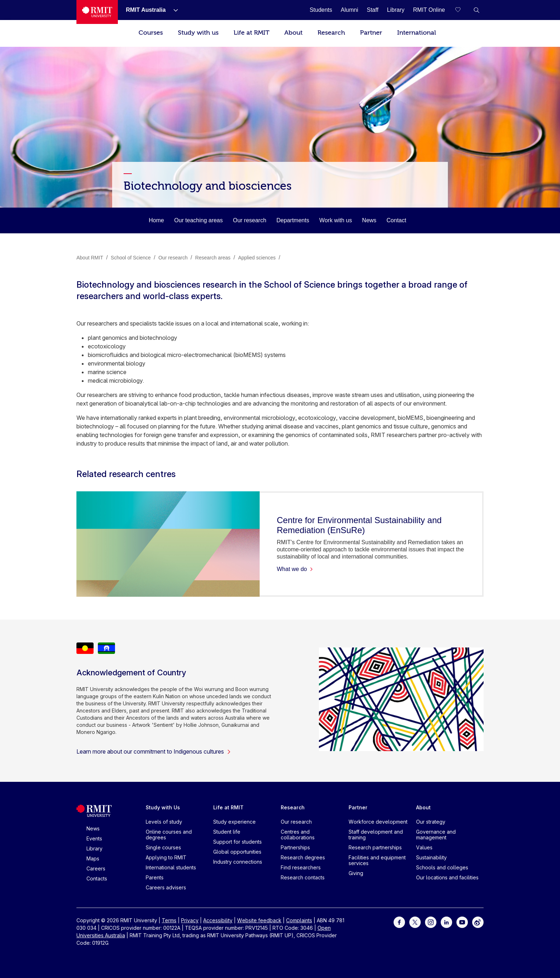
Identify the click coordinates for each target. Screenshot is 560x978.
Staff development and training (376, 835)
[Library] (396, 10)
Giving (356, 873)
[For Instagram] (431, 922)
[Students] (321, 10)
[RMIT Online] (429, 10)
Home (157, 220)
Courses (151, 33)
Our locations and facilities (447, 877)
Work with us (336, 220)
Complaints (299, 920)
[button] (476, 10)
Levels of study (164, 822)
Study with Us (163, 807)
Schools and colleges (442, 867)
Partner (371, 33)
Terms (169, 920)
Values (424, 847)
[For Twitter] (415, 922)
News (369, 220)
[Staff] (373, 10)
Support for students (237, 842)
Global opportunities (237, 852)
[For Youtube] (462, 922)
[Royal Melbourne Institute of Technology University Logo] (97, 12)
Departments (293, 220)
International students (171, 867)
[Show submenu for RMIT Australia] (173, 10)
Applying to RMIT (166, 857)
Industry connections (238, 862)
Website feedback (259, 920)
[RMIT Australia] (146, 10)
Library (94, 848)
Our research (249, 220)
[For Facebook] (399, 922)
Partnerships (295, 847)
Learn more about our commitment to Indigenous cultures (154, 751)
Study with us (198, 33)
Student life (227, 832)
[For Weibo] (478, 922)
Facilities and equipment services (377, 860)
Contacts (97, 878)
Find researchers (301, 867)
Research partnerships (375, 847)
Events (94, 838)
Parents (155, 877)
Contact (396, 220)
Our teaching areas (199, 220)
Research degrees (303, 857)
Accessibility (218, 920)
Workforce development (378, 822)
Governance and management (436, 835)
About (293, 33)
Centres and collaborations (298, 835)
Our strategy (431, 822)
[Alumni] (349, 10)
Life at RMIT (251, 33)
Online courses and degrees (169, 835)
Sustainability (431, 857)
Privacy (190, 920)
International (417, 33)
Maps (93, 858)
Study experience (234, 822)
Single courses (163, 847)
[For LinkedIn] (446, 922)
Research (331, 33)
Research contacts (303, 877)
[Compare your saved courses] (462, 10)
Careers (96, 868)
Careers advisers (166, 887)
